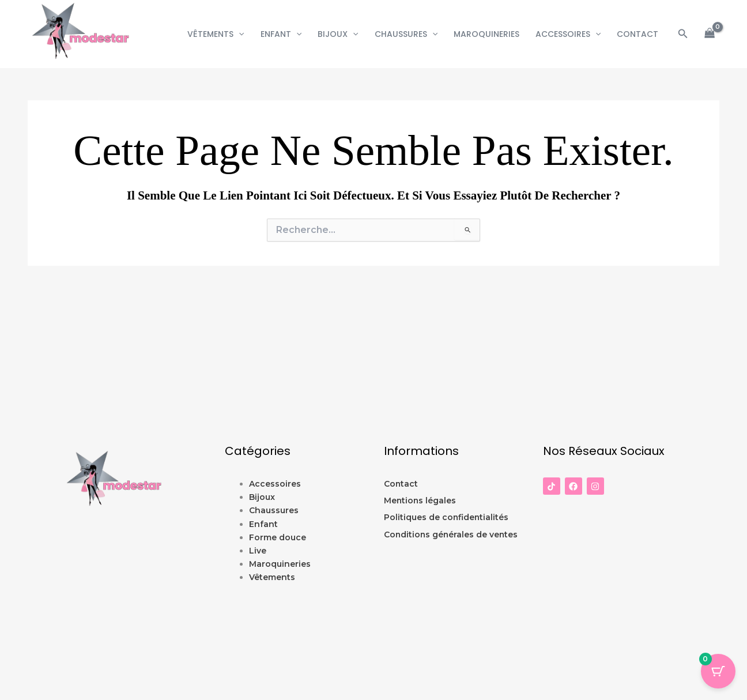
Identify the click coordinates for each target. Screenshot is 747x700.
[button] (239, 34)
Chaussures (406, 34)
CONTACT (637, 34)
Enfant (281, 34)
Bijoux (338, 34)
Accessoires (568, 34)
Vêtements (216, 34)
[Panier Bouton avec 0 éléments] (718, 671)
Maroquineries (486, 34)
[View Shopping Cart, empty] (710, 34)
